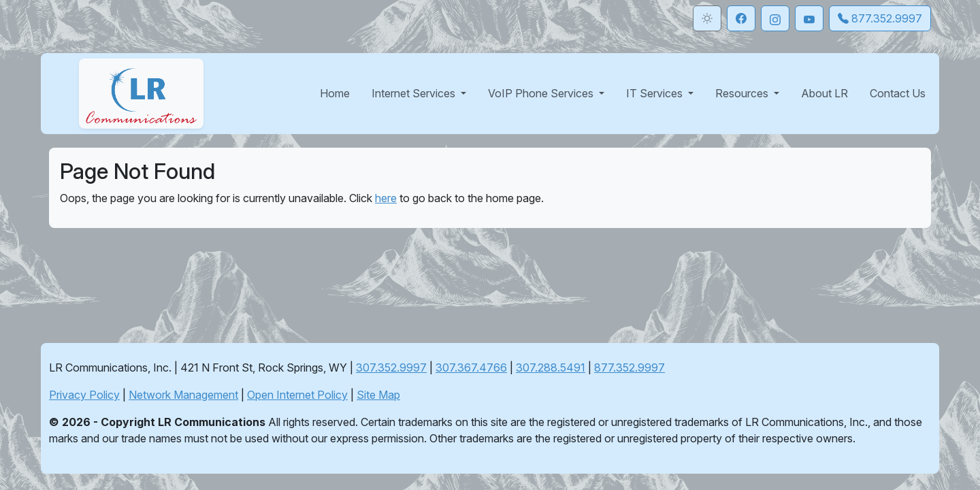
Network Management (183, 395)
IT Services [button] (656, 93)
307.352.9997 (391, 367)
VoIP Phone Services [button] (542, 93)
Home (335, 93)
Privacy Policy (84, 395)
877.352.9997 (630, 367)
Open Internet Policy (297, 395)
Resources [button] (743, 93)
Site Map (378, 395)
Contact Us (898, 93)
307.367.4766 (471, 367)
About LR (824, 93)
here (386, 198)
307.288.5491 (551, 367)
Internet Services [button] (415, 93)
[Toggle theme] (707, 18)
